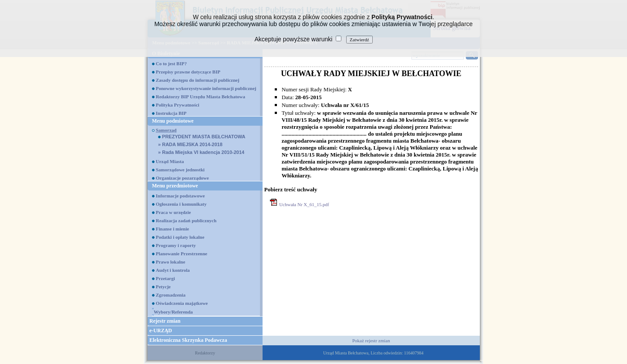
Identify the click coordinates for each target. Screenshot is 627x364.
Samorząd (166, 130)
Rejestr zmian (165, 321)
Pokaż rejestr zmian (371, 341)
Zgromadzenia (171, 295)
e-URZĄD (161, 331)
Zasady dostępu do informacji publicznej (198, 80)
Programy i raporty (176, 245)
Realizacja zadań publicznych (186, 220)
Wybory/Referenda (173, 312)
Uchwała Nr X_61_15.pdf (304, 204)
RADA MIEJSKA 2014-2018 (190, 144)
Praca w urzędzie (174, 212)
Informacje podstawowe (180, 196)
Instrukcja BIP (171, 113)
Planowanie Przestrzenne (182, 254)
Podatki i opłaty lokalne (180, 237)
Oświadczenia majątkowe (182, 303)
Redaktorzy (205, 353)
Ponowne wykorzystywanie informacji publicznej (206, 88)
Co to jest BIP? (171, 63)
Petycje (163, 287)
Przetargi (165, 278)
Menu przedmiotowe (175, 186)
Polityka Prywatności (178, 105)
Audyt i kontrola (173, 270)
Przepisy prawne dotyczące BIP (188, 72)
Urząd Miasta (170, 161)
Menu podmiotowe (173, 121)
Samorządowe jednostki (180, 170)
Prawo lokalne (171, 262)
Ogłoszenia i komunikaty (181, 204)
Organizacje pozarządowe (182, 178)
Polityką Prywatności (402, 17)
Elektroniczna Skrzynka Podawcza (188, 340)
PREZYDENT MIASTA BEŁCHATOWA (202, 137)
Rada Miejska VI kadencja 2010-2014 (201, 152)
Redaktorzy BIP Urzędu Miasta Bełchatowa (201, 97)
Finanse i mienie (172, 229)
